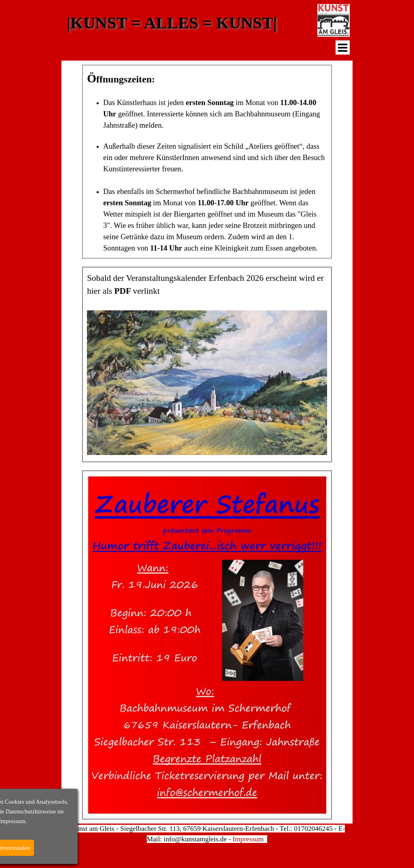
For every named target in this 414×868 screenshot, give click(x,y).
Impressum (248, 839)
